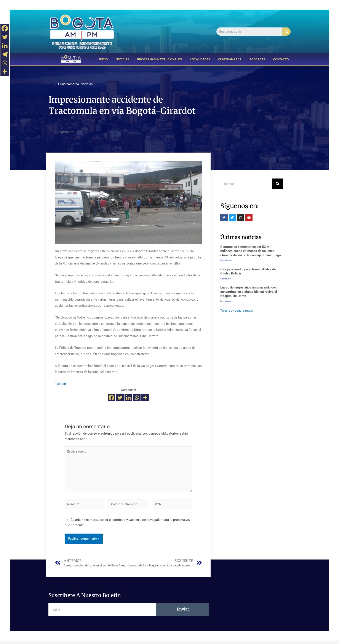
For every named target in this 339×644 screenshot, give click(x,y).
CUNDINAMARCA (230, 59)
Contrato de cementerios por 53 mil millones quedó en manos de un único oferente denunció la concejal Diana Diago (251, 251)
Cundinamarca (69, 84)
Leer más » (226, 260)
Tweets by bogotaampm (238, 311)
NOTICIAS (123, 59)
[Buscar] (286, 32)
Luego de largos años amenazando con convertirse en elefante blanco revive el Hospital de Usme (249, 292)
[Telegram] (5, 54)
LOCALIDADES (200, 59)
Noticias (87, 84)
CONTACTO (281, 59)
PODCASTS (257, 59)
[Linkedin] (128, 398)
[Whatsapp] (137, 398)
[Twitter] (120, 398)
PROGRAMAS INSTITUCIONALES (159, 59)
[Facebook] (111, 398)
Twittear (61, 384)
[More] (145, 398)
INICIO (104, 59)
